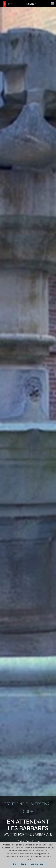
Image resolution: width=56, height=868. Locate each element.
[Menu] (52, 4)
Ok (14, 864)
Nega (23, 864)
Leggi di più (37, 864)
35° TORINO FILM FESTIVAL (28, 804)
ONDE (28, 812)
